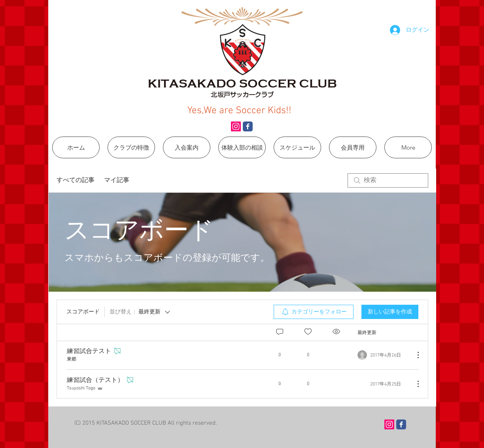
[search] (388, 180)
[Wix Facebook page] (248, 126)
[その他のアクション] (414, 355)
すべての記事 (76, 180)
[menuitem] (314, 312)
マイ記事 (117, 180)
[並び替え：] (140, 312)
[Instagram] (236, 126)
